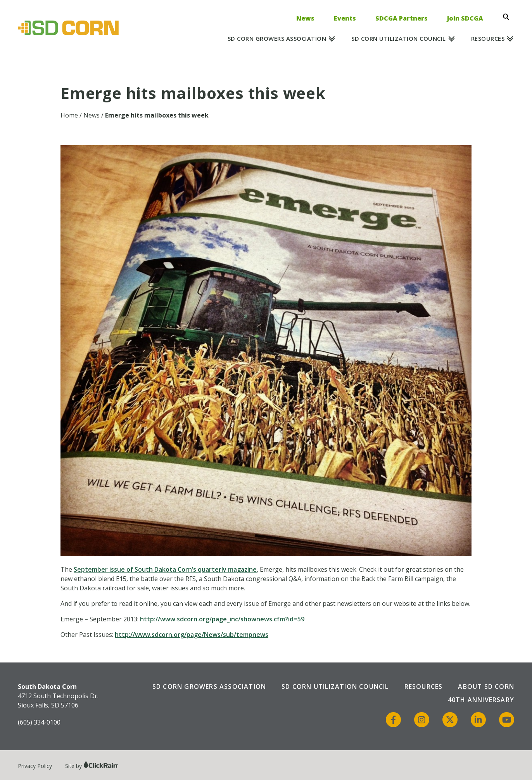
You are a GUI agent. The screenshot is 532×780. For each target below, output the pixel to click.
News (305, 18)
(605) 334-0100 (39, 722)
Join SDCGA (465, 18)
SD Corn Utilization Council (399, 38)
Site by (92, 766)
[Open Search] (508, 17)
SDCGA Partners (402, 18)
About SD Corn (486, 687)
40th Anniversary (481, 700)
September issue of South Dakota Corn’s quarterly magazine (165, 569)
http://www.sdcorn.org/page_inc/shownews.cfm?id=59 (222, 619)
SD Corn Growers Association (277, 38)
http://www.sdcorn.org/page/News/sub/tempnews (192, 635)
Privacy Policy (35, 766)
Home (69, 115)
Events (345, 18)
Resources (488, 38)
